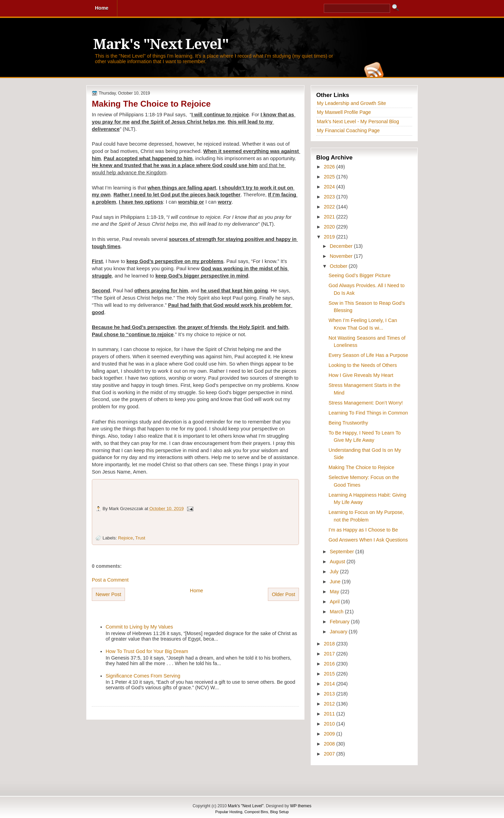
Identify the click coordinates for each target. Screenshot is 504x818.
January (339, 632)
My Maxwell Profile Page (344, 112)
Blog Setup (280, 812)
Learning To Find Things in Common (368, 413)
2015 (330, 674)
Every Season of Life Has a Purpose (368, 355)
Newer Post (108, 594)
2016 (330, 664)
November (342, 256)
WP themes (301, 806)
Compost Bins (256, 812)
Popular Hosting (229, 812)
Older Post (283, 594)
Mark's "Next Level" (161, 44)
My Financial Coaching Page (348, 130)
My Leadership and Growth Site (351, 103)
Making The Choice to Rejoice (151, 104)
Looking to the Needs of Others (363, 365)
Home (196, 591)
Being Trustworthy (348, 423)
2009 (330, 734)
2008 (330, 744)
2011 (330, 714)
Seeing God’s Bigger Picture (360, 275)
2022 (330, 207)
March (337, 612)
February (340, 622)
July (335, 572)
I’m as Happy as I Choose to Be (363, 530)
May (335, 592)
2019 (330, 237)
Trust (140, 538)
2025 (330, 177)
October (339, 266)
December (342, 246)
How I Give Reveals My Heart (361, 375)
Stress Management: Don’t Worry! (366, 403)
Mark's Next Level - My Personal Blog (358, 121)
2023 (330, 197)
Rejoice (125, 538)
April (335, 602)
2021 (330, 217)
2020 (330, 227)
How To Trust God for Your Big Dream (147, 651)
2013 (330, 694)
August (338, 562)
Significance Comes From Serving (143, 676)
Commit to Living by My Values (139, 627)
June (336, 582)
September (342, 552)
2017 (330, 654)
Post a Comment (110, 580)
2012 (330, 704)
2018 (330, 644)
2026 (330, 167)
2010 (330, 724)
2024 (330, 187)
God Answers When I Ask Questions (368, 540)
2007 (330, 754)
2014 (330, 684)
